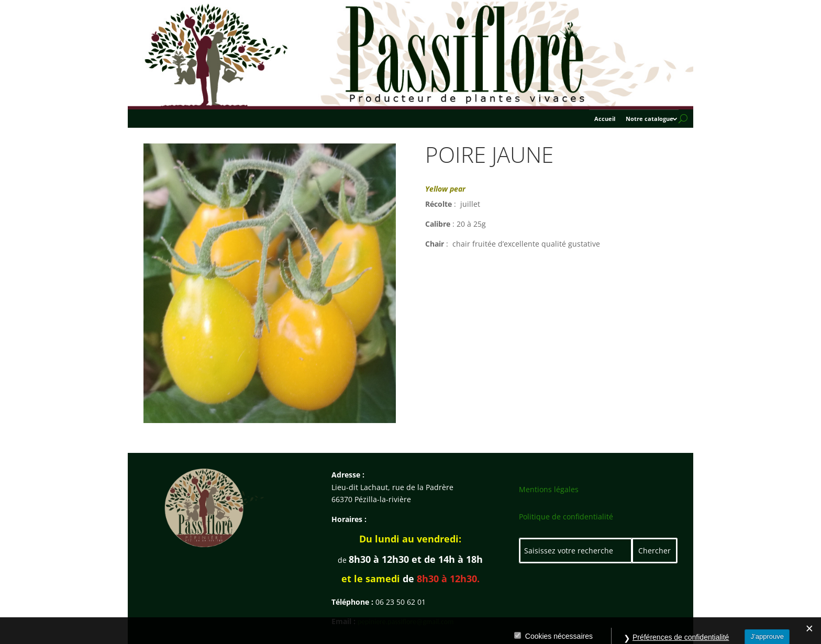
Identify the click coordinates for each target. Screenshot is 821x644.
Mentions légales (549, 489)
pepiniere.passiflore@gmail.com (406, 622)
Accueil (605, 119)
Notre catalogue (650, 119)
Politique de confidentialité (566, 517)
